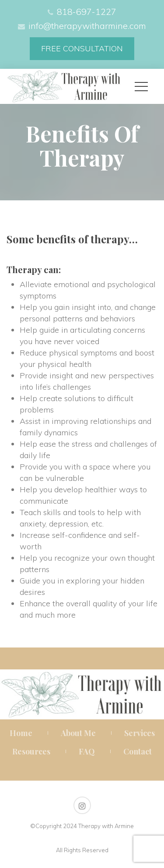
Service (140, 733)
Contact (138, 751)
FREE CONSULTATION (82, 48)
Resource (31, 751)
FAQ (87, 751)
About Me (78, 733)
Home (21, 733)
